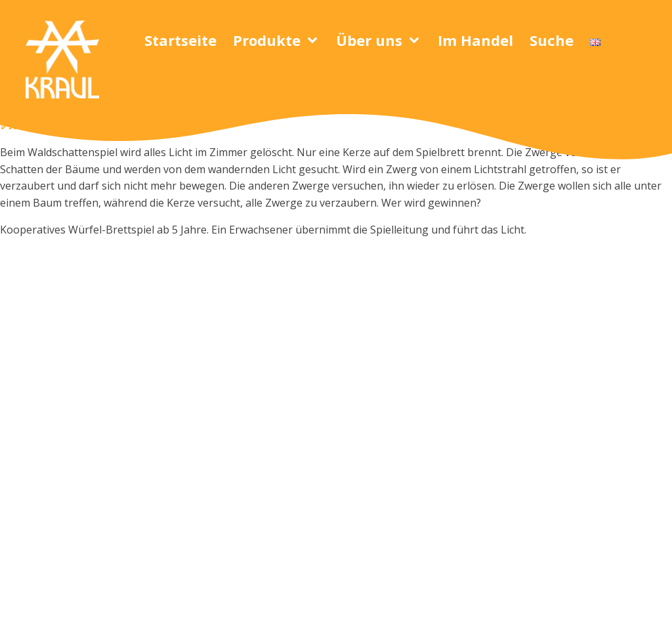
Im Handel (475, 40)
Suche (552, 40)
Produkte (267, 40)
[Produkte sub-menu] (315, 41)
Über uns (369, 40)
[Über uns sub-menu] (417, 41)
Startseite (180, 40)
